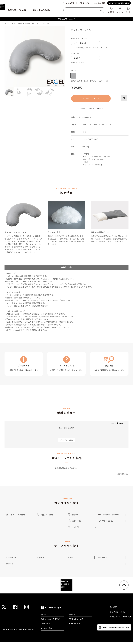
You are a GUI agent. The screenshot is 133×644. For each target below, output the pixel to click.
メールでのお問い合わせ (120, 3)
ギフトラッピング (75, 624)
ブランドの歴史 (68, 3)
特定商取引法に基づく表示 (120, 617)
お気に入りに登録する (124, 98)
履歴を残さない (123, 474)
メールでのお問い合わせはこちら (116, 627)
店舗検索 (72, 614)
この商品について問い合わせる (91, 108)
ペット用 (73, 527)
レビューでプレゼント (79, 38)
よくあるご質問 (46, 628)
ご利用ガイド (84, 3)
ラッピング (75, 53)
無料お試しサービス (76, 619)
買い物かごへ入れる (91, 98)
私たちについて (46, 614)
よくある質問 (100, 3)
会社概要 (113, 607)
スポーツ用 (74, 521)
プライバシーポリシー (119, 612)
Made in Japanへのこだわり (51, 619)
